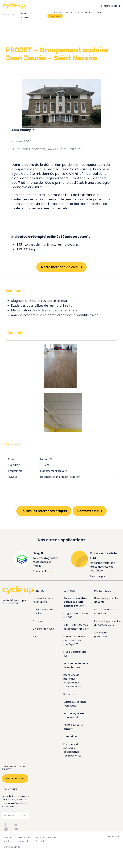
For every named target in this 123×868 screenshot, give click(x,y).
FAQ (35, 637)
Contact (100, 12)
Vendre (24, 13)
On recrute (39, 621)
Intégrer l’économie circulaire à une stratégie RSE (74, 640)
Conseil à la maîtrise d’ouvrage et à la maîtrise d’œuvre (75, 602)
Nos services (26, 17)
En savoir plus (42, 571)
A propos (75, 12)
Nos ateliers (70, 694)
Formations (70, 736)
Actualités (87, 12)
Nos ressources (61, 12)
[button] (61, 291)
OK (23, 816)
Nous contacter (15, 778)
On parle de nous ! (43, 629)
